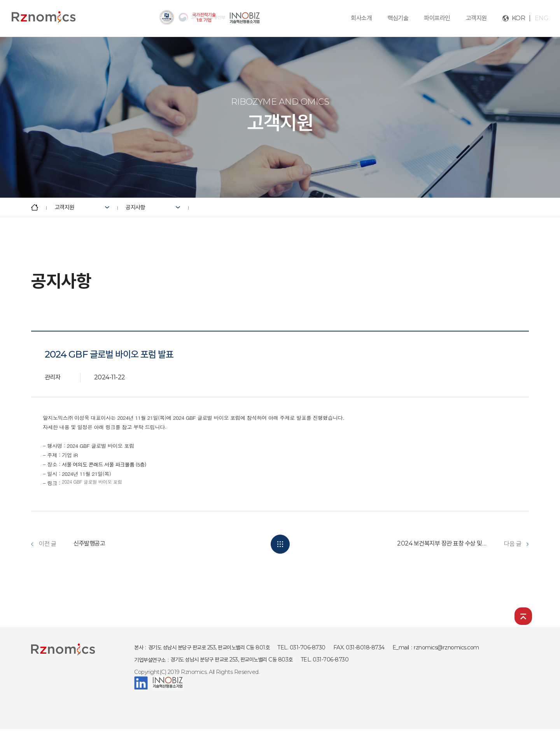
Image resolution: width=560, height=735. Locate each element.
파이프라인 (437, 18)
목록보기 (280, 544)
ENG (542, 18)
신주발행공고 (89, 543)
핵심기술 (398, 18)
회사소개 (361, 18)
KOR (519, 18)
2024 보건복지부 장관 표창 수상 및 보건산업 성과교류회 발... (442, 543)
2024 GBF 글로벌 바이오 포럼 (92, 482)
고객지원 (476, 18)
